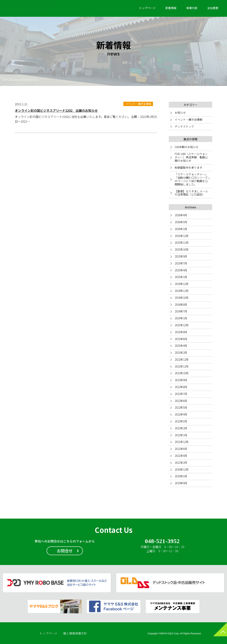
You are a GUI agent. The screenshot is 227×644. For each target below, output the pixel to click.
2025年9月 (181, 256)
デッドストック (184, 126)
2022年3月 (181, 421)
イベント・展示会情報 (189, 119)
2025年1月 (181, 277)
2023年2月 (181, 353)
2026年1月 (181, 229)
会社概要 (213, 8)
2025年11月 (182, 243)
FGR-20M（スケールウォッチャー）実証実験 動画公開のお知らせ (191, 157)
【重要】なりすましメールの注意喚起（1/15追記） (191, 193)
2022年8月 (181, 387)
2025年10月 (182, 249)
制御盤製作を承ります (189, 167)
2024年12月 (182, 284)
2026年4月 (181, 215)
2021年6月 (181, 449)
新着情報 (171, 8)
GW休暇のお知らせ (187, 147)
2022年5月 (181, 407)
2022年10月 (182, 373)
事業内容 (192, 8)
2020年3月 (181, 476)
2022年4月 (181, 414)
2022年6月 (181, 401)
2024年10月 (182, 298)
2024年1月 (181, 318)
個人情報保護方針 (75, 633)
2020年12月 (182, 469)
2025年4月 (181, 270)
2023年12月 (182, 325)
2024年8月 (181, 305)
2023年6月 (181, 339)
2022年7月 (181, 394)
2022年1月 (181, 435)
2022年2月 (181, 428)
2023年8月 (181, 332)
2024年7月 (181, 311)
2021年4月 (181, 456)
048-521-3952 (162, 541)
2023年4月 (181, 346)
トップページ (147, 8)
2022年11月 (182, 366)
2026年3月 (181, 222)
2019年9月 (181, 483)
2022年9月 (181, 380)
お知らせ (180, 113)
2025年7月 (181, 263)
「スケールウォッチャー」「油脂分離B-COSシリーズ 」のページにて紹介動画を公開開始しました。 (192, 179)
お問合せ (65, 551)
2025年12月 (182, 236)
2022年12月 (182, 359)
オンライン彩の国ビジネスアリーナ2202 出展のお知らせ (56, 110)
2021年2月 (181, 463)
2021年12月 (182, 442)
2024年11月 (182, 291)
